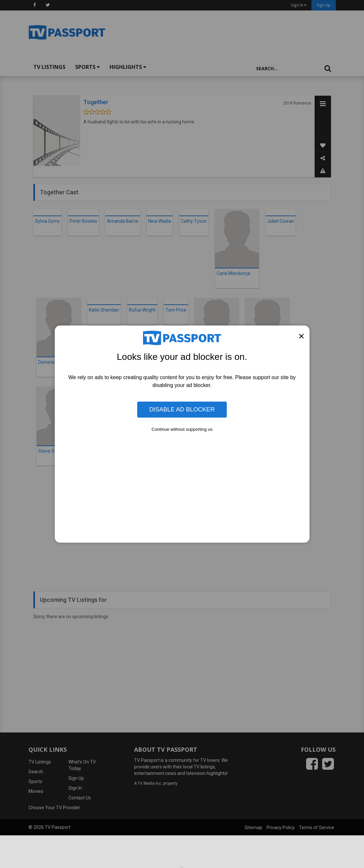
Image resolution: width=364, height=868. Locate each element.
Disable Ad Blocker (182, 409)
